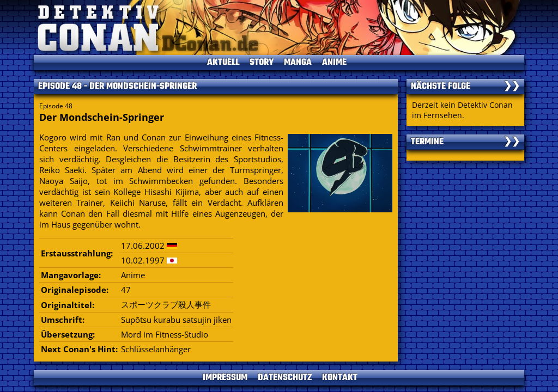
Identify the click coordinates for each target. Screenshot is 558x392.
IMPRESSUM (225, 378)
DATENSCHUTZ (285, 378)
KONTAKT (340, 378)
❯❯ (512, 87)
